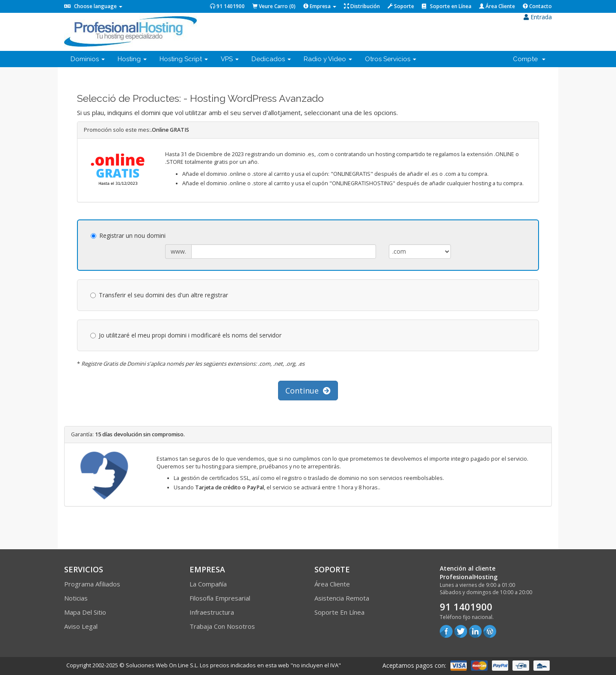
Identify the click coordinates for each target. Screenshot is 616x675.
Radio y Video (328, 59)
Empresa (320, 6)
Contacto (537, 6)
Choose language (93, 6)
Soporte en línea (339, 612)
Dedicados (271, 59)
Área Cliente (497, 6)
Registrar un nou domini (128, 235)
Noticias (76, 598)
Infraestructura (212, 612)
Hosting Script (184, 59)
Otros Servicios (391, 59)
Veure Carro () (274, 6)
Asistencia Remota (342, 598)
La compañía (208, 584)
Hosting (132, 59)
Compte (529, 59)
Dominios (88, 59)
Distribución (362, 6)
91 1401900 (227, 6)
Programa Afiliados (92, 584)
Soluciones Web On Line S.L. (162, 665)
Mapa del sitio (85, 612)
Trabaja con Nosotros (222, 626)
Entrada (538, 17)
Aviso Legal (81, 626)
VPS (230, 59)
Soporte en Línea (447, 6)
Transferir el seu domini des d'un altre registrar (159, 295)
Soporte (401, 6)
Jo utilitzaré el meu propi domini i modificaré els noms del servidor (186, 335)
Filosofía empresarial (220, 598)
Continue (308, 391)
